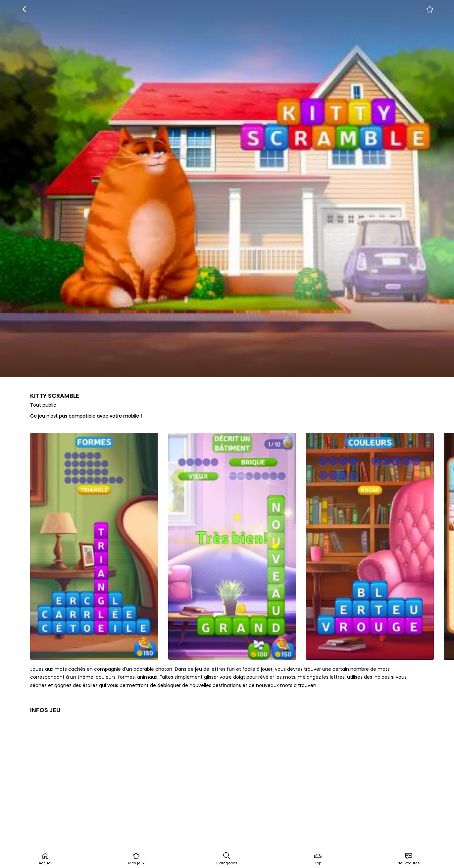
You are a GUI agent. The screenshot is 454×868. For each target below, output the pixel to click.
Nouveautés (409, 859)
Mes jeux (136, 859)
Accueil (46, 859)
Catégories (227, 859)
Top (318, 859)
